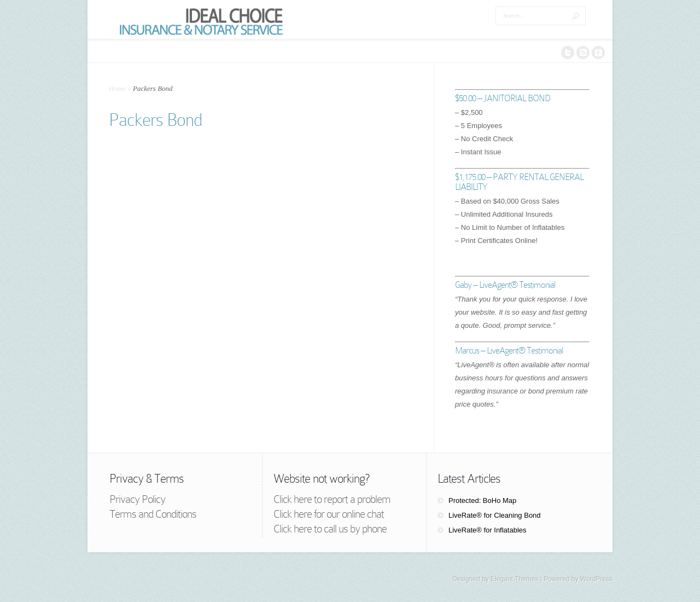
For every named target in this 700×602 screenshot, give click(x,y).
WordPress (596, 579)
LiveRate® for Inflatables (488, 530)
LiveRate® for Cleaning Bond (495, 515)
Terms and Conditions (153, 514)
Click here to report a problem (332, 499)
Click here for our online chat (329, 514)
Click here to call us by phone (330, 529)
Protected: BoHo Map (482, 500)
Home (117, 88)
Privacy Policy (137, 499)
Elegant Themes (514, 579)
